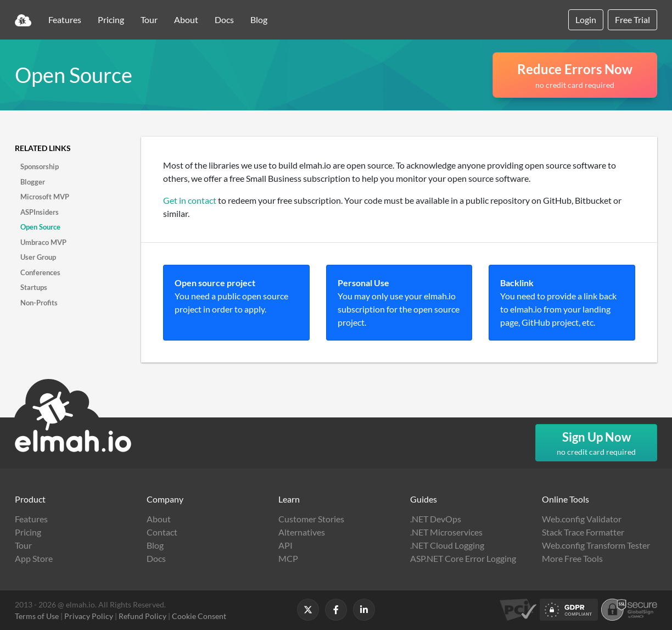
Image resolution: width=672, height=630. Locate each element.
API (285, 545)
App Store (34, 558)
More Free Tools (572, 558)
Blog (259, 19)
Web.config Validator (582, 519)
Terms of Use (37, 616)
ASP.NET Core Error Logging (463, 558)
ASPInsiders (40, 212)
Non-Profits (39, 303)
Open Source (40, 227)
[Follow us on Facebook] (336, 610)
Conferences (40, 272)
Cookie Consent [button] (199, 616)
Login (586, 19)
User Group (38, 257)
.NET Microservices (446, 532)
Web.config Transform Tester (596, 545)
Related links (43, 148)
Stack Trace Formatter (583, 532)
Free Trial (632, 19)
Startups (34, 287)
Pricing (111, 19)
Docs (224, 19)
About (186, 19)
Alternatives (302, 532)
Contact (162, 532)
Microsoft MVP (45, 197)
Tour (149, 19)
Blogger (33, 182)
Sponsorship (40, 166)
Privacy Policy (89, 616)
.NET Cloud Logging (447, 545)
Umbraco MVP (43, 242)
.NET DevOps (436, 519)
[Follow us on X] (308, 610)
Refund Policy (142, 616)
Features (65, 19)
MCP (288, 558)
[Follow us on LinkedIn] (364, 610)
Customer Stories (311, 519)
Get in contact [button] (190, 200)
